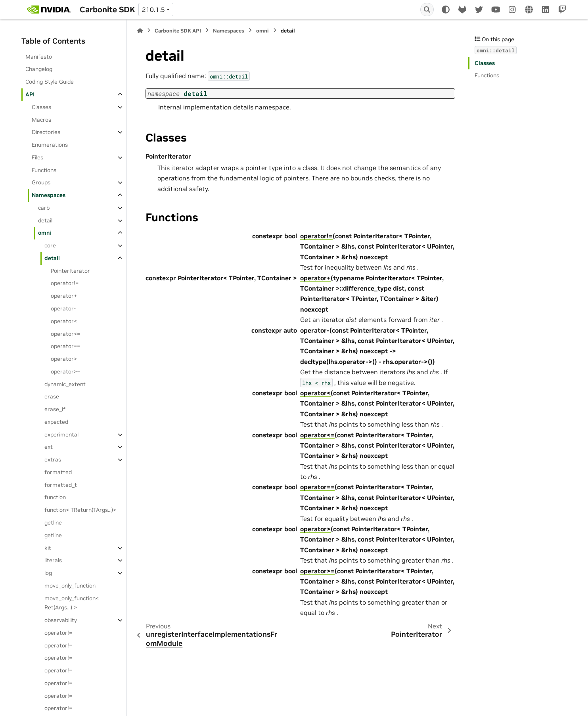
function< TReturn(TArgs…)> (80, 510)
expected (56, 422)
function (55, 497)
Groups (41, 182)
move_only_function (70, 586)
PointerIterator (70, 271)
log (48, 573)
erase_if (55, 409)
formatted (58, 472)
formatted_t (61, 485)
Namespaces (49, 195)
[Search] (427, 10)
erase (52, 396)
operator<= (65, 334)
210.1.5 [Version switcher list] (153, 10)
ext (49, 447)
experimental (61, 435)
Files (37, 157)
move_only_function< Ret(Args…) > (72, 603)
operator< (64, 321)
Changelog (39, 69)
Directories (46, 132)
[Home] (140, 31)
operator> (64, 359)
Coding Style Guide (50, 82)
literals (53, 560)
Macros (41, 120)
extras (53, 459)
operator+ (64, 296)
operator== (65, 346)
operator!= (65, 283)
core (50, 245)
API (30, 94)
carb (44, 208)
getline (53, 523)
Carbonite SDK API (178, 31)
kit (48, 548)
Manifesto (39, 57)
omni (45, 233)
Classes (41, 107)
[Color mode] (446, 10)
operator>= (65, 371)
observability (61, 620)
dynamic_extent (65, 384)
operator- (63, 308)
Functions (44, 170)
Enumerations (50, 145)
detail (45, 220)
